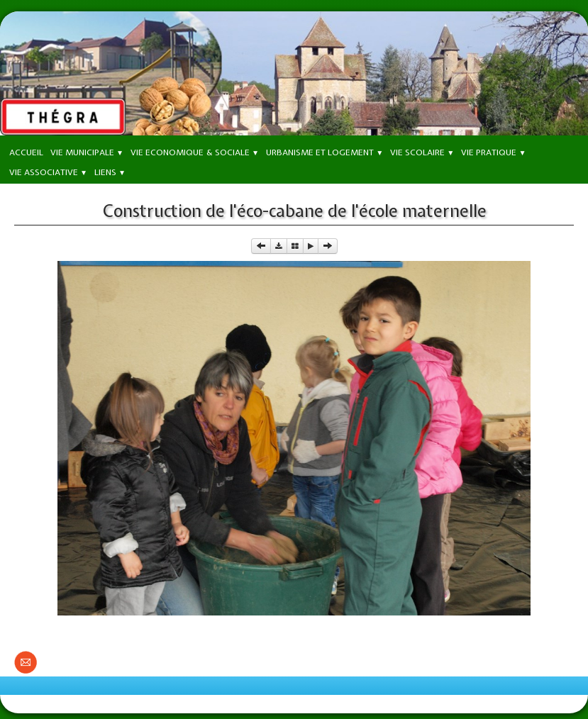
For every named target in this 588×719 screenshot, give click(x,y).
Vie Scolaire (422, 152)
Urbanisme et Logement (324, 152)
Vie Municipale (87, 152)
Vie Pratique (493, 152)
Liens (110, 172)
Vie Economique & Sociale (195, 152)
